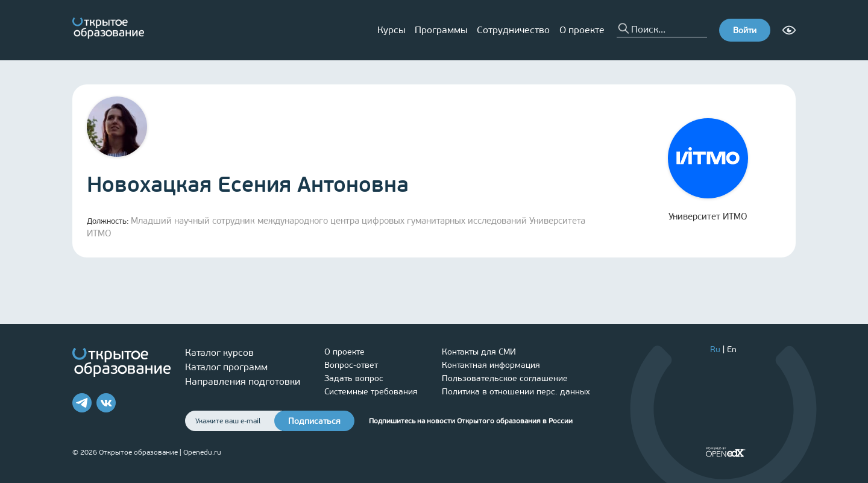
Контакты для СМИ (479, 352)
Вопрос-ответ (351, 365)
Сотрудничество (513, 30)
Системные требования (371, 392)
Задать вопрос (354, 378)
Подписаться (314, 421)
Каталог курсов (219, 352)
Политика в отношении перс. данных (516, 392)
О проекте (582, 30)
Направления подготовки (243, 381)
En (732, 349)
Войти (745, 30)
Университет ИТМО (708, 170)
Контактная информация (491, 365)
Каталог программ (226, 367)
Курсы (391, 30)
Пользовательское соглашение (505, 378)
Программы (441, 30)
